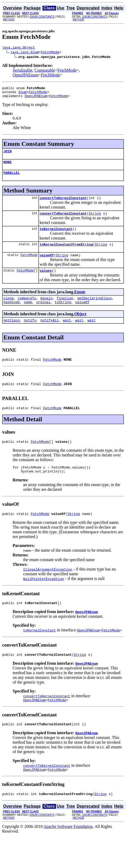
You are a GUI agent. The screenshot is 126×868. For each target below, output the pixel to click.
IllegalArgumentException (48, 587)
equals (46, 309)
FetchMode (50, 53)
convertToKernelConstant (63, 204)
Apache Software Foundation (68, 849)
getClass (12, 333)
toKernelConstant (56, 237)
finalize (65, 309)
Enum (22, 94)
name (28, 314)
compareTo (27, 309)
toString (63, 314)
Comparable (45, 71)
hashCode (12, 314)
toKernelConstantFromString (66, 253)
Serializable (23, 71)
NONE (7, 167)
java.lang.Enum (25, 53)
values (46, 281)
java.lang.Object (19, 48)
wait (67, 333)
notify (30, 333)
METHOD (9, 20)
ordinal (43, 314)
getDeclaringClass (95, 309)
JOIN (7, 155)
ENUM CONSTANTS (42, 17)
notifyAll (49, 333)
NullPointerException (44, 597)
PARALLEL (12, 178)
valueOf (47, 264)
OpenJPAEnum (25, 76)
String (95, 220)
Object (80, 326)
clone (9, 309)
